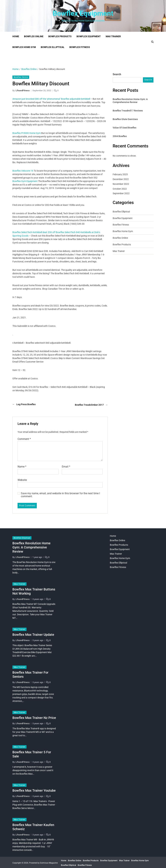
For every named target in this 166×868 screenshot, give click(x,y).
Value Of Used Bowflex (124, 128)
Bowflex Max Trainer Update (33, 634)
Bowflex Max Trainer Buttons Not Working (34, 590)
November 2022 (121, 184)
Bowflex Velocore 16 (23, 171)
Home (16, 36)
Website (22, 479)
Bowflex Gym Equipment (25, 181)
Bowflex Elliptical (53, 47)
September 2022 (121, 193)
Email (66, 466)
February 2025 (120, 174)
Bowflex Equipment (83, 13)
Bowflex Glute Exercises (125, 119)
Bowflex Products (60, 36)
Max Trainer (113, 36)
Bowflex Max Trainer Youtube (34, 789)
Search (117, 74)
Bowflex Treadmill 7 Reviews (128, 111)
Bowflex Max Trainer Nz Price (34, 717)
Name (22, 466)
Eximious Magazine (49, 862)
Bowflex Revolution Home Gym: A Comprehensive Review (130, 101)
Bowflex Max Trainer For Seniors (30, 673)
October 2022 (120, 189)
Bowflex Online (34, 36)
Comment (24, 438)
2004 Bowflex (120, 136)
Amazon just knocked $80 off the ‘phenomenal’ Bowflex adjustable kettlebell (51, 99)
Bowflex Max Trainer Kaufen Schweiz (33, 826)
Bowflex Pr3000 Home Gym (27, 133)
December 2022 (121, 179)
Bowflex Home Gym (24, 47)
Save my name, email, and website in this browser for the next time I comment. (60, 494)
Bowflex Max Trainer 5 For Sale (32, 753)
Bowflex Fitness (80, 47)
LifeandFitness (23, 91)
